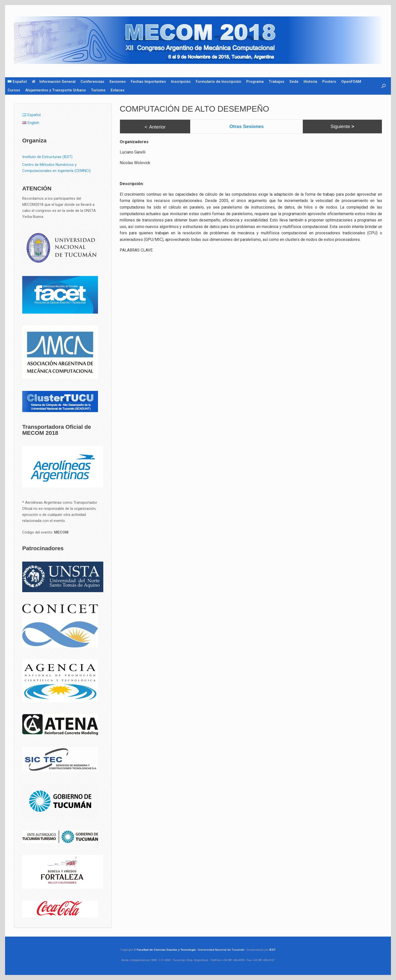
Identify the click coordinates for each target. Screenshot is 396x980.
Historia (310, 82)
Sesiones (118, 82)
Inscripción (181, 82)
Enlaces (118, 90)
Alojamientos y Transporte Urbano (56, 90)
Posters (329, 82)
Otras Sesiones (246, 126)
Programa (255, 82)
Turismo (98, 90)
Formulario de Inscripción (218, 82)
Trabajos (277, 82)
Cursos (14, 90)
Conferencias (92, 82)
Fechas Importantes (148, 82)
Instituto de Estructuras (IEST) (47, 157)
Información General (54, 82)
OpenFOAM (351, 82)
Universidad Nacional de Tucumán (221, 950)
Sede (294, 82)
